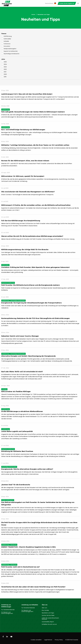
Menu (78, 3)
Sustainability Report (48, 622)
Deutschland (51, 3)
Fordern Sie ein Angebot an (67, 3)
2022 (4, 69)
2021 (4, 72)
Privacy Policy (59, 640)
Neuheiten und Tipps (48, 613)
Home (33, 15)
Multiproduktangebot (9, 49)
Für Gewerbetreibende (8, 610)
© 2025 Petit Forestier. (72, 640)
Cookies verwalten (36, 640)
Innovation (6, 46)
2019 (4, 77)
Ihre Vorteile (45, 610)
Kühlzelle (5, 41)
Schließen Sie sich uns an (49, 624)
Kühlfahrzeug (6, 36)
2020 (4, 74)
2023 (4, 67)
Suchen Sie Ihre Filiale (48, 615)
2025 (4, 62)
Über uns (44, 608)
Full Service (6, 44)
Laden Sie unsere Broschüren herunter (50, 619)
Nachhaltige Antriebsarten (10, 54)
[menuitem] (51, 3)
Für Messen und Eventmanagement (7, 613)
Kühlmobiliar (6, 39)
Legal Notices (48, 640)
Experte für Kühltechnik (9, 51)
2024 (4, 64)
